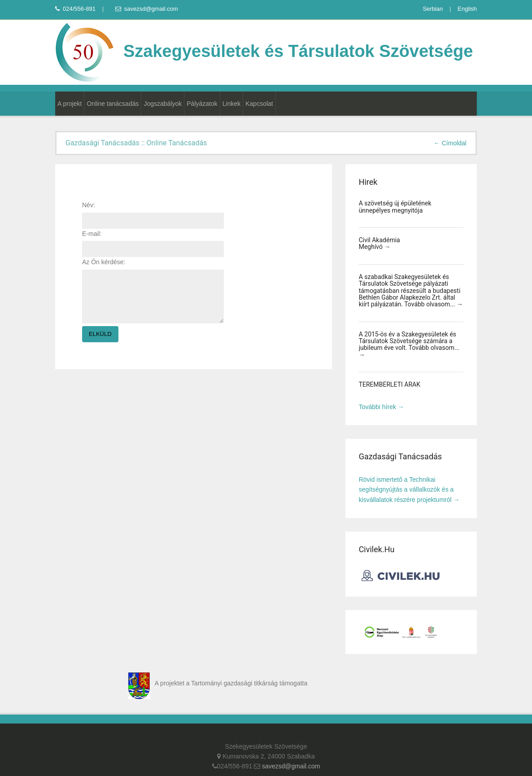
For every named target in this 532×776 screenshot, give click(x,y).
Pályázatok (202, 104)
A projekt (70, 104)
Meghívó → (375, 247)
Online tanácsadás (113, 104)
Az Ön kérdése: (104, 262)
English (467, 9)
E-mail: (92, 234)
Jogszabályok (163, 104)
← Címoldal (450, 143)
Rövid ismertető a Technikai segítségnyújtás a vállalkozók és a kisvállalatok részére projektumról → (409, 490)
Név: (89, 205)
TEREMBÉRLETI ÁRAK (390, 384)
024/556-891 (75, 9)
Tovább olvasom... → (434, 304)
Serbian (433, 9)
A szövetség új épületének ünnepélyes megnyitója (395, 207)
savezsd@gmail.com (147, 9)
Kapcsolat (259, 104)
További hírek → (382, 407)
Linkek (231, 104)
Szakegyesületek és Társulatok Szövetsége (264, 51)
